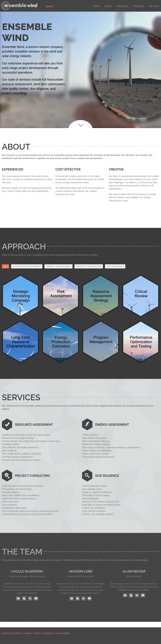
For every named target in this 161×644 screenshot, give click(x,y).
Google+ (28, 633)
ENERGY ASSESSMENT (59, 266)
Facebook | (8, 633)
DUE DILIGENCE (115, 266)
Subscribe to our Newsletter (56, 633)
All (6, 266)
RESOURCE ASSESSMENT (27, 266)
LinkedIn (18, 633)
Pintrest (37, 633)
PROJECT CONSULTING (89, 266)
